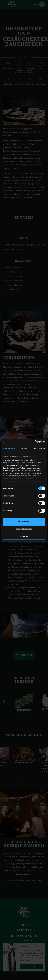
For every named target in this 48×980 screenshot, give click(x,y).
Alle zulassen (24, 521)
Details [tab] (24, 448)
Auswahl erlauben (24, 529)
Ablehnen (24, 536)
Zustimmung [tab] (9, 448)
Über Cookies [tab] (39, 448)
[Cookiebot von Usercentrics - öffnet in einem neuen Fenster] (35, 442)
